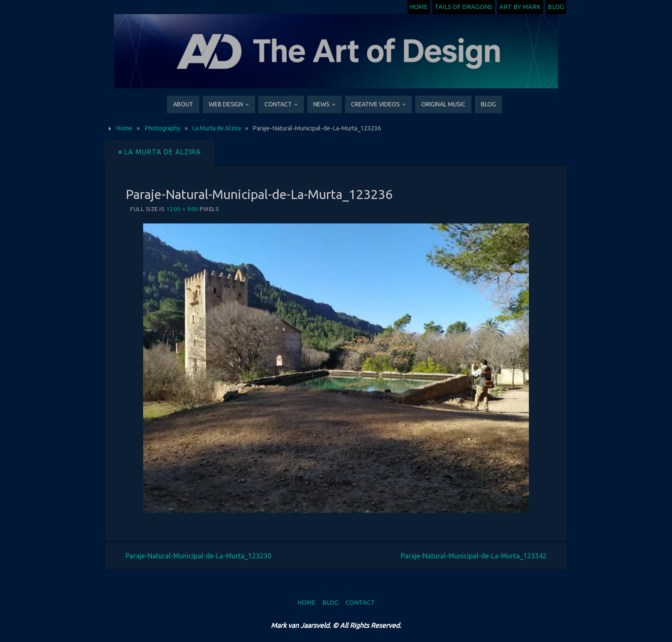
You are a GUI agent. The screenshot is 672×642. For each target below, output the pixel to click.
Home (419, 7)
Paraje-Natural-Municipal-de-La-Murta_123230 (198, 556)
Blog (556, 7)
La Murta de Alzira (216, 128)
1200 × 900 (182, 209)
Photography (162, 128)
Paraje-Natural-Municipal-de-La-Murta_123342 (474, 556)
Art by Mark (520, 7)
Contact (360, 603)
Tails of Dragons (463, 7)
